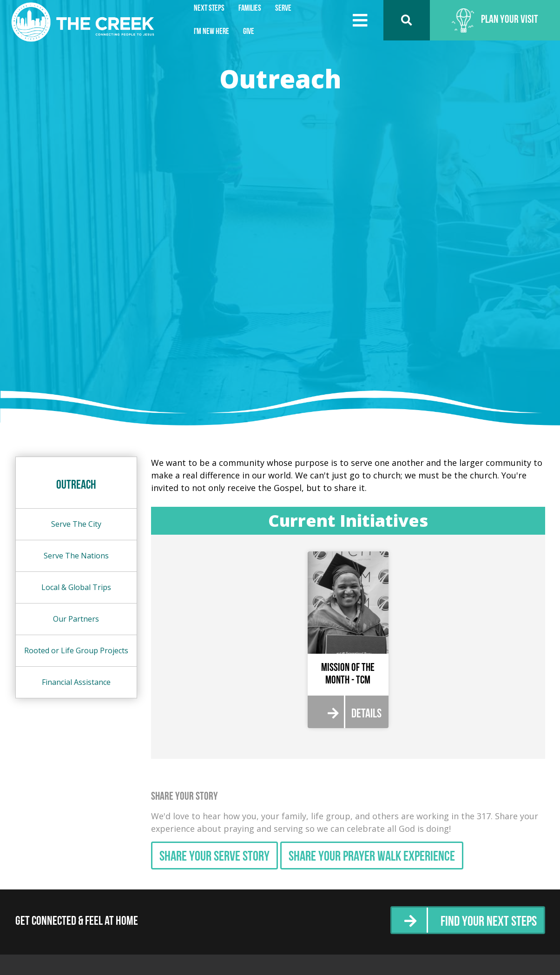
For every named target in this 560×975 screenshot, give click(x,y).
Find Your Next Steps (489, 922)
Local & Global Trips (76, 587)
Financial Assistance (76, 682)
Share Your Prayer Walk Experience (372, 857)
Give (249, 32)
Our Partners (76, 619)
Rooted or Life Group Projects (76, 650)
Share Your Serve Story (214, 857)
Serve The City (76, 524)
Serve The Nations (76, 556)
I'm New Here (211, 32)
